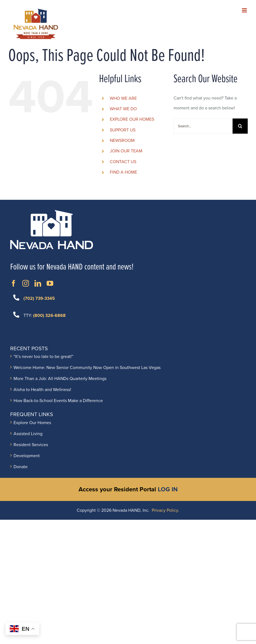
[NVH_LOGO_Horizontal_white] (52, 212)
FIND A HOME (123, 172)
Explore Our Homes (32, 423)
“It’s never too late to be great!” (43, 357)
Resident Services (31, 445)
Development (27, 456)
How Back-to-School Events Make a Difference (58, 401)
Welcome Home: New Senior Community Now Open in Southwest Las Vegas (87, 368)
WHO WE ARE (123, 98)
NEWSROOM (122, 141)
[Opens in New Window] (14, 283)
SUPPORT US (123, 130)
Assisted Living (28, 434)
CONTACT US (123, 162)
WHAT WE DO (123, 109)
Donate (21, 467)
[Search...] (203, 126)
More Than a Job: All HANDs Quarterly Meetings (60, 379)
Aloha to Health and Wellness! (42, 390)
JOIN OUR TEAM (126, 151)
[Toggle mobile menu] (245, 10)
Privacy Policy (165, 510)
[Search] (240, 126)
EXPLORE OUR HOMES (132, 119)
